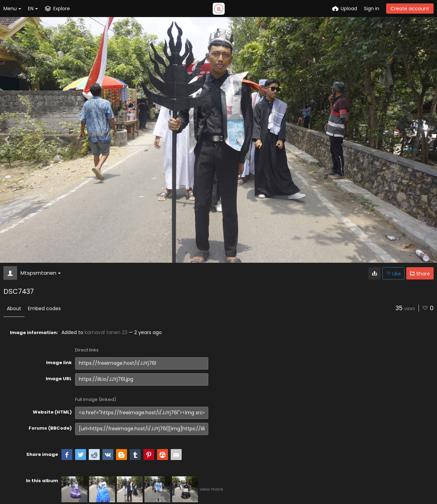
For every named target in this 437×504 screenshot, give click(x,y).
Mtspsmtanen (41, 273)
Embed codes (44, 308)
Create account (410, 9)
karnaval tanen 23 (106, 332)
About (14, 308)
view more (212, 489)
